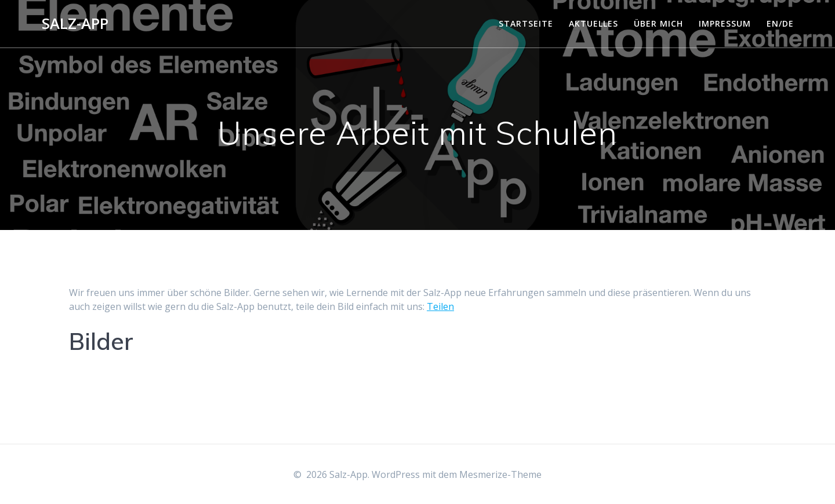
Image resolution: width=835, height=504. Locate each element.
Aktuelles (593, 23)
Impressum (725, 23)
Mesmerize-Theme (500, 474)
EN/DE (780, 23)
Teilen (440, 306)
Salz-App (75, 24)
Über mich (658, 23)
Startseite (526, 23)
